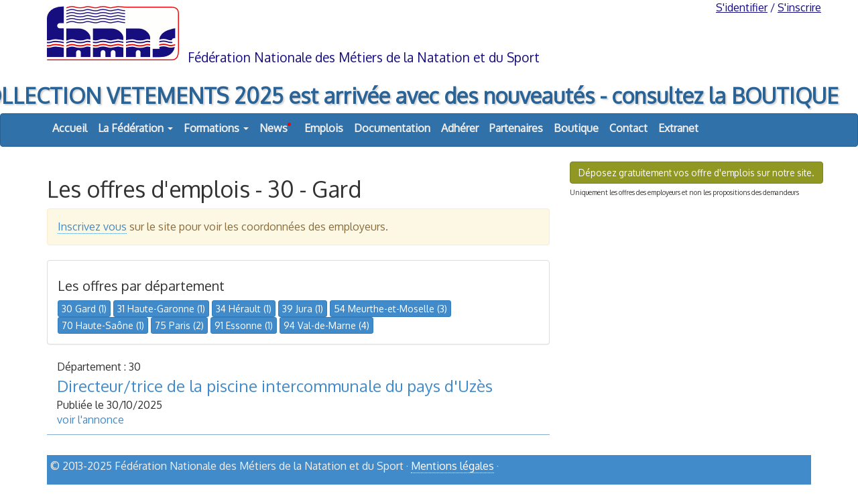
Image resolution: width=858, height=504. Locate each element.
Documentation (392, 128)
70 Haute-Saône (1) (103, 325)
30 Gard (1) (84, 309)
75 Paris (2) (179, 325)
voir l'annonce (90, 420)
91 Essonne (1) (244, 325)
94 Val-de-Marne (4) (326, 325)
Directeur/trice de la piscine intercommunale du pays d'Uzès (275, 386)
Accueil (70, 128)
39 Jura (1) (303, 309)
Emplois (324, 128)
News (275, 125)
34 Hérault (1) (244, 309)
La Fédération (135, 128)
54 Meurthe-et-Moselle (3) (390, 309)
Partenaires (516, 128)
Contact (628, 128)
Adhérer (460, 128)
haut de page (777, 489)
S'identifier (742, 7)
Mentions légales (452, 466)
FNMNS (429, 32)
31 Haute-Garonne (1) (161, 309)
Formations (216, 128)
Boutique (576, 128)
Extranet (678, 128)
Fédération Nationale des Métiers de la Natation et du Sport (364, 57)
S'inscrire (799, 7)
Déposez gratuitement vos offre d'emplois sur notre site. (696, 173)
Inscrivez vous (92, 227)
